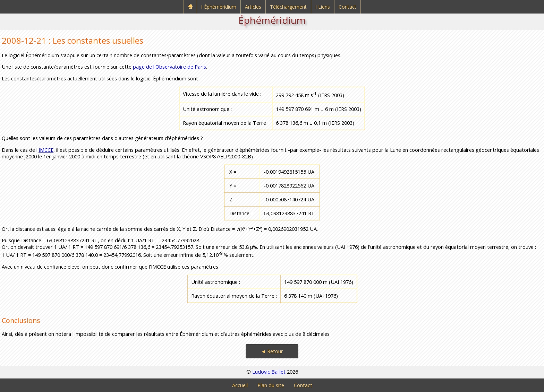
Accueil (240, 385)
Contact (347, 7)
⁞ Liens (323, 7)
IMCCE (46, 150)
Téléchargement (288, 7)
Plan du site (271, 385)
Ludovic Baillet (269, 372)
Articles (253, 7)
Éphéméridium (272, 20)
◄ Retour (272, 351)
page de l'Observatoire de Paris (169, 67)
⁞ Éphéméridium (219, 7)
